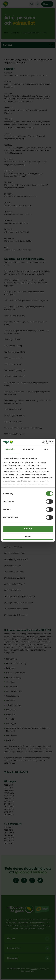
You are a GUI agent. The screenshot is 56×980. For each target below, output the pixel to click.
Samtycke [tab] (10, 449)
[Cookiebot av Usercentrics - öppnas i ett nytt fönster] (42, 442)
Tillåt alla (28, 529)
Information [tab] (28, 449)
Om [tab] (46, 449)
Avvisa (28, 536)
